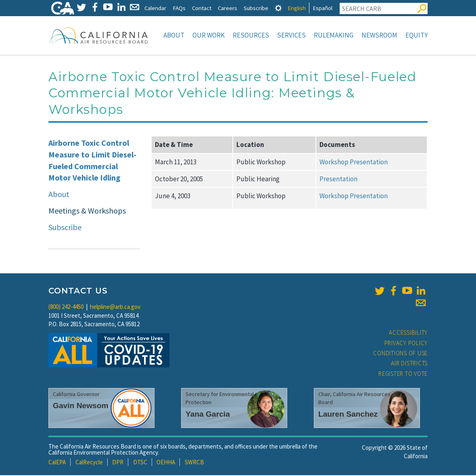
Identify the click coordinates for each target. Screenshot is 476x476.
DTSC (140, 463)
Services (291, 35)
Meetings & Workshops (87, 211)
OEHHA (166, 463)
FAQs (179, 8)
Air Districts (409, 364)
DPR (118, 463)
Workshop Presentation (354, 163)
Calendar (155, 8)
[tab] (278, 8)
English (297, 8)
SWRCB (194, 463)
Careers (228, 8)
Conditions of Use (400, 354)
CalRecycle (89, 463)
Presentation (338, 180)
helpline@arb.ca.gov (115, 307)
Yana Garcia (208, 415)
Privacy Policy (406, 344)
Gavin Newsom (81, 406)
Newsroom (379, 35)
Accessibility (408, 333)
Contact (202, 8)
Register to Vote (403, 374)
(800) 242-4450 (66, 307)
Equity (416, 35)
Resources (251, 35)
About (174, 35)
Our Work (209, 35)
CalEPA (57, 463)
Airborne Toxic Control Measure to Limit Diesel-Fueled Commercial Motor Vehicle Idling (92, 161)
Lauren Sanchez (348, 415)
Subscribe (256, 8)
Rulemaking (334, 35)
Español (323, 8)
